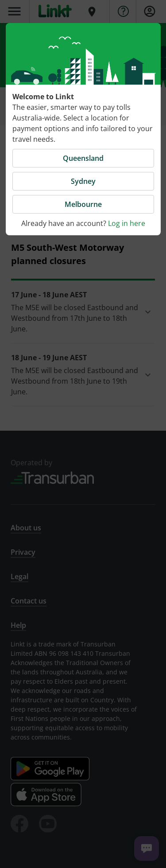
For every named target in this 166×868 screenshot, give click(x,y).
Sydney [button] (83, 181)
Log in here (127, 223)
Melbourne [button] (83, 204)
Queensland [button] (83, 158)
